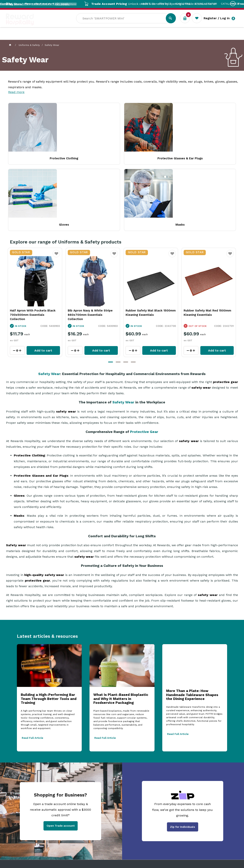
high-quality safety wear (44, 506)
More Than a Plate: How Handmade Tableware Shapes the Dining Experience (192, 626)
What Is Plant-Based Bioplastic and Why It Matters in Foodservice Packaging (121, 630)
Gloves (122, 157)
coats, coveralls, (146, 82)
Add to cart (43, 282)
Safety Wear (49, 305)
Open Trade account (61, 757)
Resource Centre (109, 37)
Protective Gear (144, 363)
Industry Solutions (73, 37)
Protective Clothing (29, 157)
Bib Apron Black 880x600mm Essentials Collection (32, 244)
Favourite (57, 187)
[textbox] (124, 24)
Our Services (41, 37)
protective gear (225, 313)
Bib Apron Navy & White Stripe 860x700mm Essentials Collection (148, 246)
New (146, 37)
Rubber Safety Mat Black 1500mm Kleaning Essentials (209, 244)
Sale (133, 37)
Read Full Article (32, 669)
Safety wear (16, 477)
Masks (168, 157)
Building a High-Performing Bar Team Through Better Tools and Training (49, 630)
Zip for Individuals (183, 758)
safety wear (201, 319)
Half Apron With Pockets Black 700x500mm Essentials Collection (91, 246)
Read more (16, 92)
